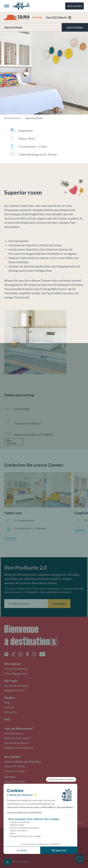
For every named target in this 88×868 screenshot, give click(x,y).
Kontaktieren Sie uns (17, 743)
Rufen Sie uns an (14, 733)
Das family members (17, 685)
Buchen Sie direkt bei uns (17, 862)
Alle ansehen (11, 442)
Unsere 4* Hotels (15, 771)
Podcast (9, 707)
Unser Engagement (16, 673)
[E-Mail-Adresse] (26, 604)
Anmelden (59, 604)
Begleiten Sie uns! (15, 690)
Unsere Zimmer (12, 118)
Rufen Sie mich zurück (17, 738)
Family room (13, 513)
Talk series (11, 712)
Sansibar (10, 777)
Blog (7, 702)
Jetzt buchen (74, 6)
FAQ (7, 719)
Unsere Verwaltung (16, 669)
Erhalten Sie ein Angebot (19, 748)
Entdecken (10, 538)
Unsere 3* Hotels (15, 766)
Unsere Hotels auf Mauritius (23, 761)
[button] (41, 112)
